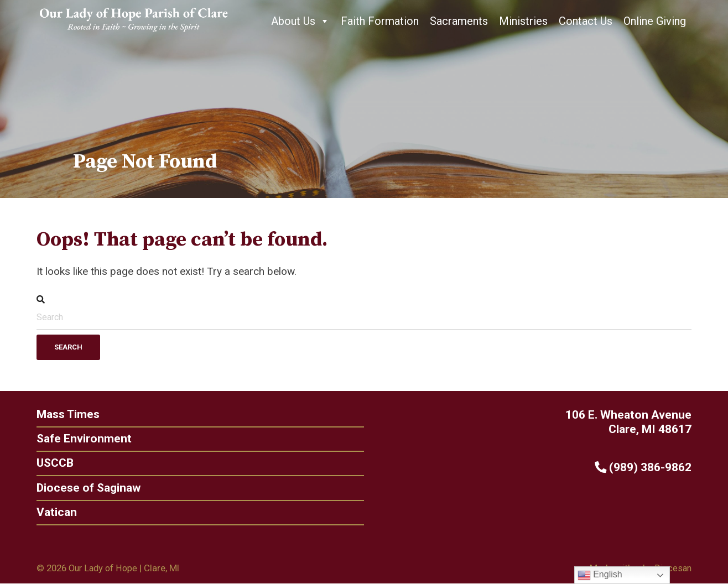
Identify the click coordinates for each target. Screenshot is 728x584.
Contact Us (586, 21)
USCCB (52, 463)
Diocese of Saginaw (86, 488)
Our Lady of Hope (105, 569)
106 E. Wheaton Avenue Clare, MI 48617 (631, 422)
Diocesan (672, 569)
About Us (300, 21)
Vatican (54, 512)
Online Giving (655, 21)
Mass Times (66, 414)
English (600, 575)
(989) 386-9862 (646, 467)
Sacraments (459, 21)
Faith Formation (380, 21)
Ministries (523, 21)
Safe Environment (81, 438)
